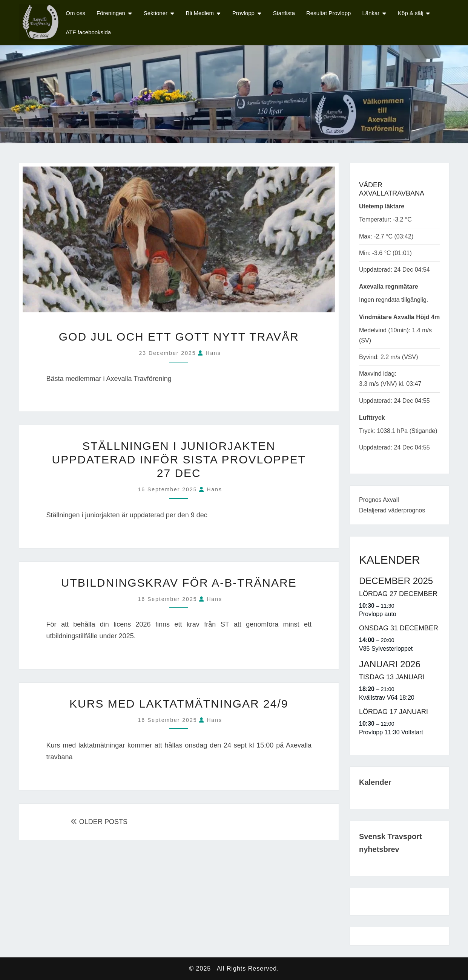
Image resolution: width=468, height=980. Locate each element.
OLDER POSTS (99, 822)
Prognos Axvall (379, 500)
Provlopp (243, 13)
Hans (213, 353)
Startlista (284, 13)
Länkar (371, 13)
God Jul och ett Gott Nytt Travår (179, 337)
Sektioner (156, 13)
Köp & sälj (411, 13)
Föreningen (111, 13)
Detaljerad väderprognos (392, 510)
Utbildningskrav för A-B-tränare (179, 583)
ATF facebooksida (88, 32)
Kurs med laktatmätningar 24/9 (179, 704)
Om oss (75, 13)
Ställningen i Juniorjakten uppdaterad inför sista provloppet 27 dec (179, 459)
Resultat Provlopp (328, 13)
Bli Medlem (200, 13)
